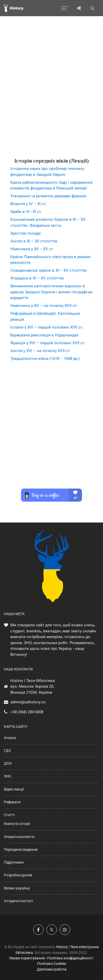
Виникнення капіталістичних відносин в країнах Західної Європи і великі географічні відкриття (52, 292)
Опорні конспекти (19, 837)
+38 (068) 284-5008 (27, 712)
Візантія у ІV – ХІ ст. (29, 204)
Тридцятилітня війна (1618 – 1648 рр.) (45, 359)
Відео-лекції (14, 789)
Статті (9, 815)
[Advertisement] (52, 96)
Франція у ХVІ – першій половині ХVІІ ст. (48, 343)
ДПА (8, 763)
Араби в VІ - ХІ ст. (26, 212)
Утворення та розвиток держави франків (48, 196)
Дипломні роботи (52, 969)
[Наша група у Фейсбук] (38, 930)
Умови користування (27, 958)
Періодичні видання (21, 850)
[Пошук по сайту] (92, 8)
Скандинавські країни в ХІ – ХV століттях (49, 270)
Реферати (12, 802)
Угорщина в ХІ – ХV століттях (37, 278)
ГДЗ (7, 751)
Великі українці (17, 888)
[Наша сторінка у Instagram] (65, 930)
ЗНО (8, 776)
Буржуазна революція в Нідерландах (44, 335)
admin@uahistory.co (28, 702)
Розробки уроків (18, 875)
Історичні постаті (18, 901)
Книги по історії (17, 824)
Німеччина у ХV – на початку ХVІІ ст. (44, 306)
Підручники (14, 862)
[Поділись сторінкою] (79, 8)
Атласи (10, 738)
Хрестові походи (26, 233)
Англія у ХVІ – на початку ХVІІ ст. (41, 351)
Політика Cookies (52, 964)
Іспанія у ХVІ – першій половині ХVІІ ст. (47, 327)
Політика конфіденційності (70, 958)
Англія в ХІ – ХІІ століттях (34, 241)
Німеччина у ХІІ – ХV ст (32, 249)
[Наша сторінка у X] (52, 930)
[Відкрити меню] (65, 8)
